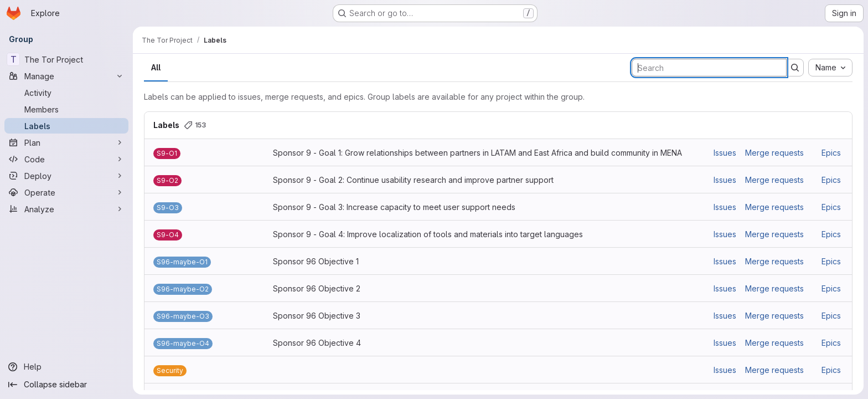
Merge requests (774, 153)
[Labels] (66, 126)
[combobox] (830, 68)
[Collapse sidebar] (66, 385)
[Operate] (66, 192)
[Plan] (66, 142)
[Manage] (66, 76)
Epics (831, 153)
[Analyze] (66, 209)
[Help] (66, 367)
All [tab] (156, 67)
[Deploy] (66, 176)
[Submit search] (795, 68)
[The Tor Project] (66, 59)
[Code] (66, 159)
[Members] (66, 109)
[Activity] (66, 93)
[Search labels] (709, 68)
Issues (725, 153)
